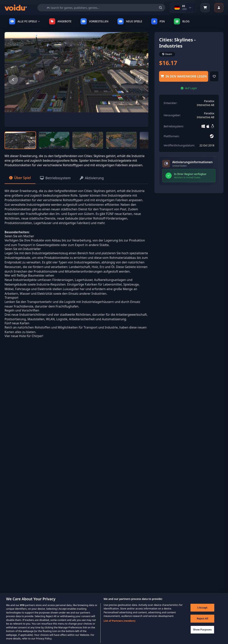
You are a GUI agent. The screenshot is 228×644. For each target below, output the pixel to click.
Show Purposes (202, 634)
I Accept (202, 612)
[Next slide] (140, 80)
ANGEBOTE (60, 21)
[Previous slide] (13, 80)
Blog (182, 21)
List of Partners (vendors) (120, 625)
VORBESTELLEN (94, 21)
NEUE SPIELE (130, 21)
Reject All (202, 623)
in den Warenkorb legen (184, 76)
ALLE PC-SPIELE (25, 21)
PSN (158, 21)
